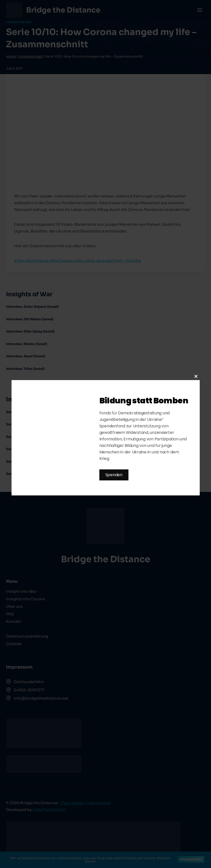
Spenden (114, 475)
